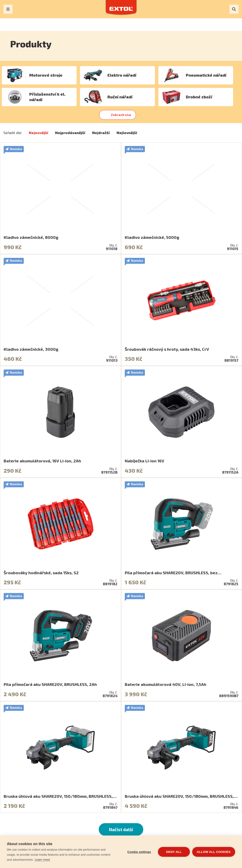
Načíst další (121, 829)
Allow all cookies (214, 852)
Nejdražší (101, 133)
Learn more (42, 860)
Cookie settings (139, 852)
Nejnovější (39, 133)
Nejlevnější (127, 133)
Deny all (174, 852)
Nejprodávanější (70, 133)
